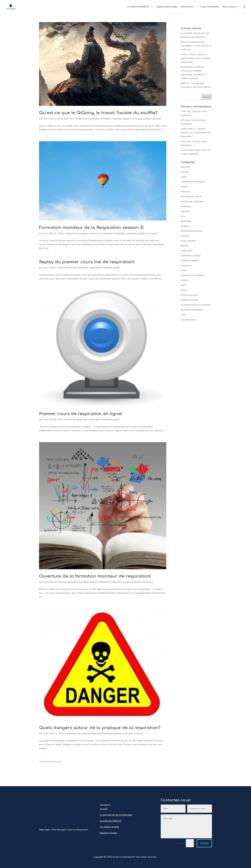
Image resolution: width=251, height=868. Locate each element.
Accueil (104, 809)
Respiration (120, 233)
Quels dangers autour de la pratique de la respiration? (100, 728)
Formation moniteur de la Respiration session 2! (91, 228)
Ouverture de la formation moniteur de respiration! (95, 576)
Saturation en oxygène (192, 275)
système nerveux (189, 300)
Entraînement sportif (191, 197)
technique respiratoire (142, 582)
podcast (185, 236)
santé (184, 270)
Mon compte (229, 7)
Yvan (46, 119)
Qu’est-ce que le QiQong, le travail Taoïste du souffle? (98, 113)
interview (185, 211)
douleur (185, 187)
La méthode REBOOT (111, 821)
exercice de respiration (101, 233)
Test (183, 315)
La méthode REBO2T (138, 7)
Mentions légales (109, 833)
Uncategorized (188, 320)
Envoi (204, 843)
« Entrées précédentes (51, 762)
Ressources (187, 7)
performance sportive (192, 231)
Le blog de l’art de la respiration (116, 815)
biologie (185, 172)
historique (186, 206)
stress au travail (189, 295)
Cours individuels (210, 7)
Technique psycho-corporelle (146, 119)
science (138, 733)
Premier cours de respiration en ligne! (81, 414)
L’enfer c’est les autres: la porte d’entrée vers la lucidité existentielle (196, 58)
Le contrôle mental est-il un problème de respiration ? (196, 133)
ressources (152, 233)
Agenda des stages (167, 7)
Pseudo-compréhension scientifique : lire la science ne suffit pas (196, 46)
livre (183, 216)
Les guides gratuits (110, 827)
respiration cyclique (191, 256)
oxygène (185, 226)
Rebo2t (94, 582)
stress (184, 290)
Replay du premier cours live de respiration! (87, 262)
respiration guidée (121, 119)
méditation (105, 119)
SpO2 (184, 285)
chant (184, 177)
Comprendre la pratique (87, 119)
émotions (185, 192)
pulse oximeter (188, 241)
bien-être (69, 119)
